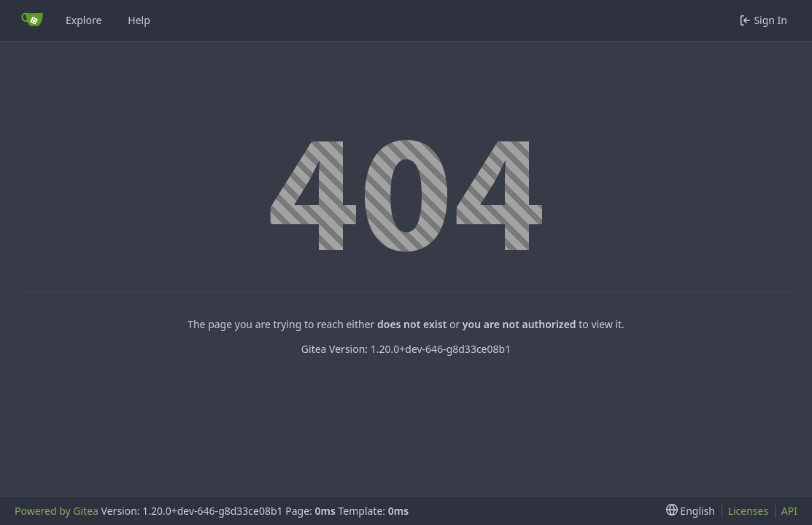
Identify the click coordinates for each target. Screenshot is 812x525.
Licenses (749, 511)
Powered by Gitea (57, 511)
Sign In (763, 20)
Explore (84, 20)
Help (139, 20)
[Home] (32, 20)
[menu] (691, 511)
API (789, 511)
